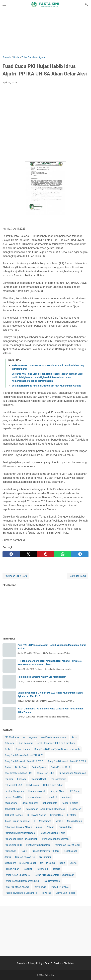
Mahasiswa (45, 821)
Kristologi (72, 815)
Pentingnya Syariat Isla (38, 845)
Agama (33, 737)
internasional (11, 803)
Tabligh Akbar (12, 869)
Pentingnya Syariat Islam (67, 845)
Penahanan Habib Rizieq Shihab (21, 839)
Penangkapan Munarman (55, 839)
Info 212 (53, 797)
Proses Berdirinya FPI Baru (46, 851)
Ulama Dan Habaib (65, 893)
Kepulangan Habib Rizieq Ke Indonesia (46, 809)
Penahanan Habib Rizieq (52, 833)
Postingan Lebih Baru (16, 576)
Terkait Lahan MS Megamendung (22, 881)
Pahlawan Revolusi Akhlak (18, 827)
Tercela (56, 869)
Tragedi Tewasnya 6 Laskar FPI (21, 893)
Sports (73, 863)
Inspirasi (66, 797)
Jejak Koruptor (30, 803)
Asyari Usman (23, 749)
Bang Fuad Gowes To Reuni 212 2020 (24, 755)
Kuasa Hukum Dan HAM (17, 821)
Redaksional (70, 851)
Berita (8, 767)
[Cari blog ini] (86, 4)
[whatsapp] (63, 554)
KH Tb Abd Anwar (37, 815)
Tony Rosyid (40, 887)
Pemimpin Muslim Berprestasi (20, 833)
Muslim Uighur (75, 821)
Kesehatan (76, 809)
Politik (24, 851)
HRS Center (74, 791)
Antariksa (10, 743)
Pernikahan (10, 851)
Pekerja (50, 827)
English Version (58, 779)
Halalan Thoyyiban (14, 791)
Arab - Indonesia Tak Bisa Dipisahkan (56, 743)
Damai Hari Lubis (45, 773)
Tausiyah (28, 869)
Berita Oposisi (39, 767)
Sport (62, 863)
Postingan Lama (77, 576)
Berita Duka (21, 767)
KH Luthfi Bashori (14, 815)
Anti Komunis (26, 743)
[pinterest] (45, 554)
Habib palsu (33, 785)
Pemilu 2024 (65, 827)
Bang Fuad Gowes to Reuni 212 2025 (67, 761)
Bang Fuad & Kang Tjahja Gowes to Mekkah (57, 749)
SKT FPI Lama (48, 863)
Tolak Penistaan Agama (17, 887)
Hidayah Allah (57, 791)
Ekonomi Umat (38, 779)
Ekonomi (22, 779)
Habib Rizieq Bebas (53, 785)
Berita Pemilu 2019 (60, 767)
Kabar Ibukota (50, 803)
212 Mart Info (12, 737)
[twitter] (28, 554)
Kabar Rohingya (13, 809)
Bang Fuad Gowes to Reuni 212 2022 (24, 761)
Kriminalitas (56, 815)
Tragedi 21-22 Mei (60, 887)
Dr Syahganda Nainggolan (72, 773)
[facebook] (11, 554)
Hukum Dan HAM (13, 797)
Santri (8, 857)
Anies (74, 737)
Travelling (46, 893)
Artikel (8, 749)
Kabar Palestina (70, 803)
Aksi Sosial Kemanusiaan (54, 737)
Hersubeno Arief (37, 791)
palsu (39, 827)
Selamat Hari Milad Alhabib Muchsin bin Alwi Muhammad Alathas (46, 386)
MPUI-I (59, 821)
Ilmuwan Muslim (35, 797)
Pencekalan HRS (13, 845)
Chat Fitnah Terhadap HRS (18, 773)
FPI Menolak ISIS (13, 785)
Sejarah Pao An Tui (25, 857)
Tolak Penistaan (52, 881)
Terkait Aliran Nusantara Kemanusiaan (54, 875)
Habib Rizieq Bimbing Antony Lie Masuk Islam (42, 677)
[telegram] (80, 554)
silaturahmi (45, 857)
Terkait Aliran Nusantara (17, 875)
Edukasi (9, 779)
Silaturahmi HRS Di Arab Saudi (20, 863)
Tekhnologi (43, 869)
